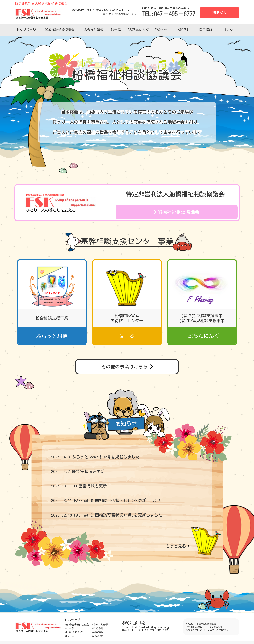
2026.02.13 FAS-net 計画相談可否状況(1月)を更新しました (107, 515)
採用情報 (206, 30)
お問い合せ (219, 12)
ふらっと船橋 (93, 30)
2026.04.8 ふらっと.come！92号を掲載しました (95, 457)
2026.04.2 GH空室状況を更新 (78, 471)
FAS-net (161, 30)
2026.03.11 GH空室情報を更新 (79, 486)
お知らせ (183, 30)
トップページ (26, 30)
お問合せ (97, 636)
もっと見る (178, 546)
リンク (228, 30)
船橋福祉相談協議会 (60, 30)
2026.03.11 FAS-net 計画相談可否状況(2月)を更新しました (107, 500)
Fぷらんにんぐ (138, 30)
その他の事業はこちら (127, 367)
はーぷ (116, 30)
